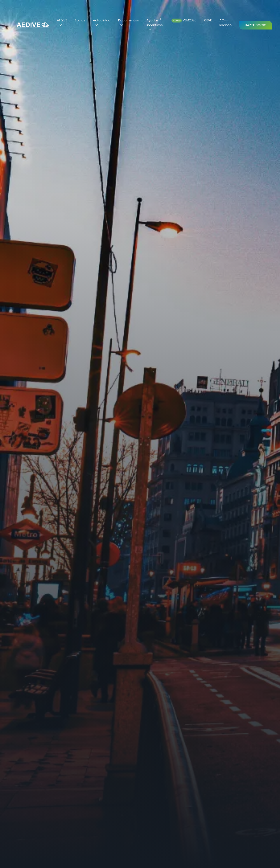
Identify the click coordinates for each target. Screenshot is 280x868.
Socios (80, 20)
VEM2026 (184, 20)
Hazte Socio (256, 25)
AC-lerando (226, 23)
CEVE (208, 20)
